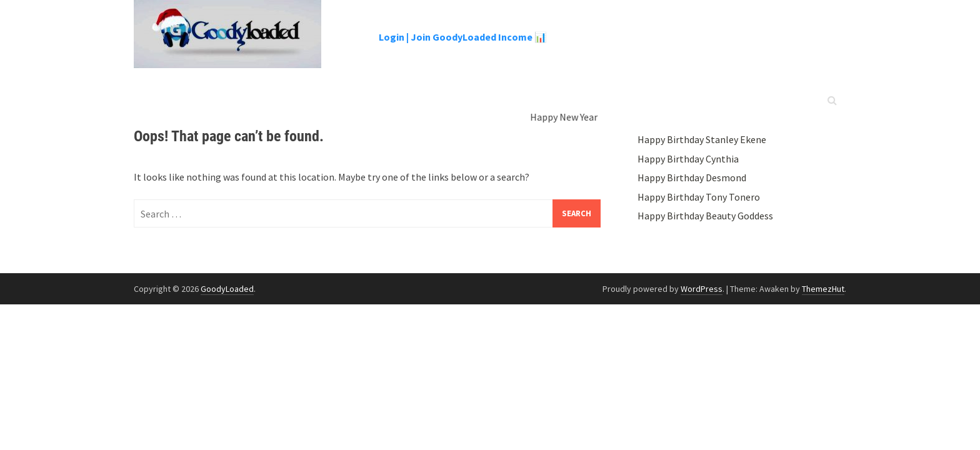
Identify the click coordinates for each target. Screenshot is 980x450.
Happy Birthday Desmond (692, 177)
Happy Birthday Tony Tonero (699, 197)
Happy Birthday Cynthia (688, 159)
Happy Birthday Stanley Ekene (702, 139)
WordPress (702, 289)
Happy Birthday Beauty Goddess (705, 216)
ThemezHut (823, 289)
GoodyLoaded (227, 289)
